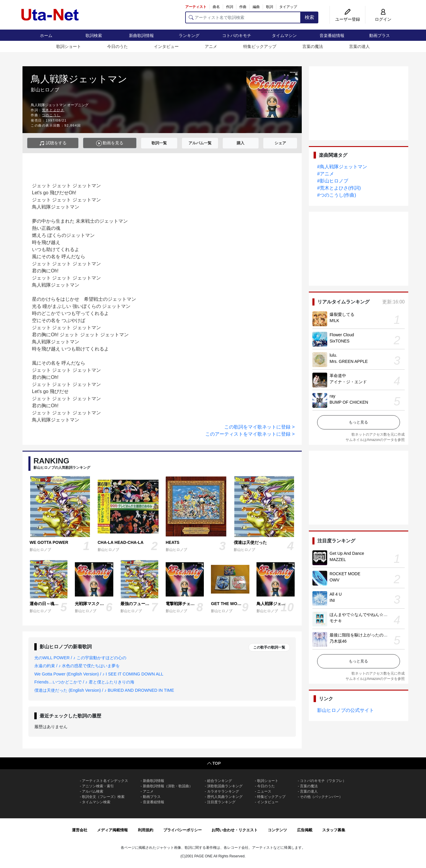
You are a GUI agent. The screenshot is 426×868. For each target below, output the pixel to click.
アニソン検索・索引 (98, 786)
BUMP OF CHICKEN (349, 402)
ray (332, 396)
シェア (280, 143)
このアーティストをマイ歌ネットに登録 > (250, 434)
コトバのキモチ (237, 35)
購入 (241, 143)
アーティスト (196, 7)
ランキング (189, 35)
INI (332, 600)
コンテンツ (277, 830)
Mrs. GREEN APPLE (349, 361)
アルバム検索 (93, 791)
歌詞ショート (69, 46)
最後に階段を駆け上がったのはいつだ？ (367, 635)
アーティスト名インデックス (105, 781)
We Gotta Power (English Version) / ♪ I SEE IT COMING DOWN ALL (99, 674)
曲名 (216, 7)
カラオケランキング (223, 791)
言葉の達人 (359, 46)
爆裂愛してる (342, 314)
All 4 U (336, 594)
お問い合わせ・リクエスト (235, 830)
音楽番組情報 (332, 35)
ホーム (46, 35)
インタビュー (166, 46)
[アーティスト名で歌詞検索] (243, 17)
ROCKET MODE (345, 574)
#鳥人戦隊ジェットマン (342, 167)
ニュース (264, 791)
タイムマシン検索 (96, 802)
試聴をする (53, 143)
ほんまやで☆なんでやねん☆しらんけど (367, 615)
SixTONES (339, 341)
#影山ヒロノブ (333, 181)
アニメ (211, 46)
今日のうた (117, 46)
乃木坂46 (338, 641)
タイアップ (288, 7)
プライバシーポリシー (183, 830)
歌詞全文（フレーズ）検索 (103, 797)
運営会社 (80, 830)
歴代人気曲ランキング (225, 797)
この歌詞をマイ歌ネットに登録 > (259, 427)
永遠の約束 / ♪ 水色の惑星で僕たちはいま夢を (77, 666)
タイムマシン (284, 35)
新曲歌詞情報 (141, 35)
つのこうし (51, 115)
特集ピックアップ (260, 46)
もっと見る (358, 422)
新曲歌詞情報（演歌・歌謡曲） (168, 786)
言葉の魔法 (313, 46)
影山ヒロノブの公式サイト (346, 710)
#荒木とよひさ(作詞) (339, 188)
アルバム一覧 (200, 143)
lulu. (333, 355)
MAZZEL (338, 560)
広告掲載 (305, 830)
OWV (334, 580)
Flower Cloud (342, 335)
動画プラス (380, 35)
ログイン (383, 19)
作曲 (243, 7)
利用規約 (146, 830)
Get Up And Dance (347, 553)
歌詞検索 (94, 35)
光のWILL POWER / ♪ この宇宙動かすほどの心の (80, 658)
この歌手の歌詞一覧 (269, 647)
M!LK (334, 321)
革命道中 (338, 376)
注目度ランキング (221, 802)
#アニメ (326, 174)
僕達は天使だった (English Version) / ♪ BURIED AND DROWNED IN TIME (104, 690)
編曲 (256, 7)
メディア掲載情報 (112, 830)
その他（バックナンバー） (321, 797)
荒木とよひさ (53, 110)
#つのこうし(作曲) (337, 195)
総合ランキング (220, 781)
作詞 (230, 7)
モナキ (336, 621)
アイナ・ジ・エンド (348, 382)
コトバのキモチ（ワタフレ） (323, 781)
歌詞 (270, 7)
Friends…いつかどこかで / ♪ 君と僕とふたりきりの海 (84, 682)
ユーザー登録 (348, 19)
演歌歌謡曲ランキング (225, 786)
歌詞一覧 (159, 143)
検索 (309, 17)
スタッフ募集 (334, 830)
